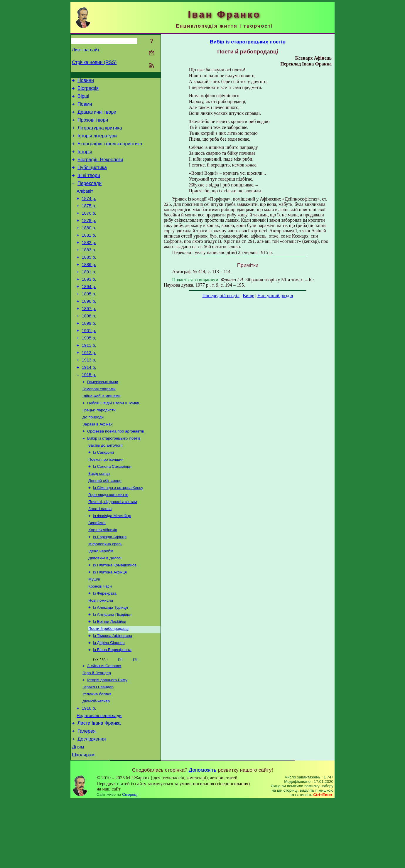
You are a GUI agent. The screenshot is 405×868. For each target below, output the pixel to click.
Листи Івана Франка (99, 787)
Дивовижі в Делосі (105, 609)
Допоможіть (203, 838)
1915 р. (89, 410)
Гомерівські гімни (103, 418)
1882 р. (89, 262)
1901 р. (89, 361)
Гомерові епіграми (99, 425)
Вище (248, 296)
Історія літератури (97, 143)
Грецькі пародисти (99, 448)
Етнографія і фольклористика (110, 152)
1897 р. (89, 336)
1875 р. (89, 221)
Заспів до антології (106, 486)
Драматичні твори (97, 116)
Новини (86, 81)
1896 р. (89, 328)
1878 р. (89, 237)
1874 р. (89, 213)
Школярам (83, 823)
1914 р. (89, 402)
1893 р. (89, 303)
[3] (135, 717)
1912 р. (89, 385)
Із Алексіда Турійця (110, 662)
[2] (120, 717)
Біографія (88, 90)
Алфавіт (85, 204)
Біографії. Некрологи (100, 169)
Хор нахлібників (103, 578)
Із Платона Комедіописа (115, 616)
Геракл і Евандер (98, 747)
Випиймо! (97, 570)
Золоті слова (100, 555)
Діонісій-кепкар (96, 763)
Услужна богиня (97, 755)
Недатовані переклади (99, 779)
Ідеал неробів (101, 601)
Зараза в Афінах (98, 464)
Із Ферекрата (105, 647)
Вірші (83, 99)
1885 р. (89, 278)
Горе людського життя (108, 540)
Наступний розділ (275, 296)
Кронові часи (100, 639)
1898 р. (89, 344)
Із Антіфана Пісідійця (112, 670)
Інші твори (89, 187)
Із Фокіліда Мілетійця (112, 563)
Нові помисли (101, 654)
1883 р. (89, 270)
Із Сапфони (103, 494)
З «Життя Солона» (104, 725)
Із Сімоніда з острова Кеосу (118, 532)
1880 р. (89, 245)
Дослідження (92, 805)
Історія (85, 160)
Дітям (78, 814)
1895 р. (89, 319)
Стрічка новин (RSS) (94, 62)
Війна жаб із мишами (102, 433)
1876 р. (89, 229)
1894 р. (89, 311)
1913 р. (89, 393)
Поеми (85, 108)
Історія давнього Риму (107, 740)
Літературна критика (100, 134)
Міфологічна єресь (105, 593)
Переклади (90, 196)
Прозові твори (93, 125)
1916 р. (89, 771)
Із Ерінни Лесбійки (110, 677)
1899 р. (89, 352)
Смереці (130, 862)
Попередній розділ (221, 296)
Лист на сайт (86, 50)
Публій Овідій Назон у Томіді (113, 441)
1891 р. (89, 295)
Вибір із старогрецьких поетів (114, 479)
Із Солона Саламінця (112, 509)
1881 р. (89, 254)
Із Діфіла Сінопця (109, 700)
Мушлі (94, 631)
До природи (93, 456)
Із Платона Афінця (110, 624)
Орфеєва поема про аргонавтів (116, 471)
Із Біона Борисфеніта (112, 708)
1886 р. (89, 287)
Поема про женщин (106, 502)
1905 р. (89, 369)
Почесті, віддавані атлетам (113, 547)
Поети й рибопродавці (108, 685)
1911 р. (89, 377)
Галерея (86, 796)
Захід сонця (99, 517)
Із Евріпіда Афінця (110, 586)
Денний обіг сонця (105, 525)
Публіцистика (92, 178)
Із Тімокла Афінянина (113, 693)
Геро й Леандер (97, 732)
